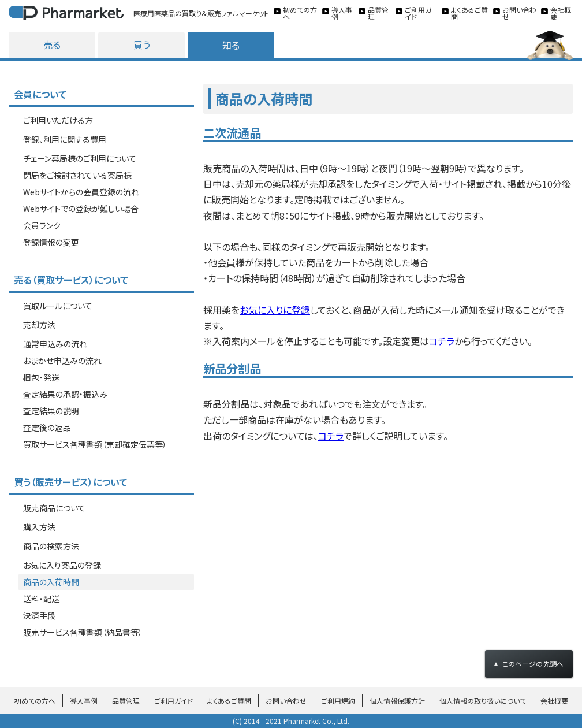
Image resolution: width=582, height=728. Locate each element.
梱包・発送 (41, 377)
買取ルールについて (58, 306)
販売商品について (54, 508)
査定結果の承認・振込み (65, 394)
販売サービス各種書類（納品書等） (83, 632)
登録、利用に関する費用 (65, 139)
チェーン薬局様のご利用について (80, 158)
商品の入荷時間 (51, 582)
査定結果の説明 (51, 411)
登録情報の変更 (51, 242)
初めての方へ (35, 701)
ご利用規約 (338, 701)
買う (142, 44)
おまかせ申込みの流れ (62, 361)
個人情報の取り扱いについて (483, 701)
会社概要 (554, 701)
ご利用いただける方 (58, 120)
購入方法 (39, 527)
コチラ (442, 341)
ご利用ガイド (174, 701)
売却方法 (39, 325)
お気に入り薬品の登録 (62, 565)
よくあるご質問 (229, 701)
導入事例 (84, 701)
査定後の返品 (47, 428)
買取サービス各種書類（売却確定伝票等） (95, 444)
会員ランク (42, 225)
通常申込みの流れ (55, 344)
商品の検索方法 (51, 546)
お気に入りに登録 (275, 310)
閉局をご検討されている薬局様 (77, 175)
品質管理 (126, 701)
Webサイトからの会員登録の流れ (81, 192)
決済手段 (39, 615)
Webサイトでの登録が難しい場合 (81, 209)
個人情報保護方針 (397, 701)
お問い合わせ (286, 701)
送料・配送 (41, 599)
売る (52, 44)
